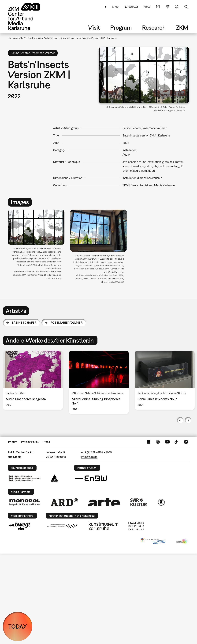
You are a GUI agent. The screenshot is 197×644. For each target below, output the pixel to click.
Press (147, 7)
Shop (115, 7)
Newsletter (131, 7)
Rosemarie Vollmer (67, 323)
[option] (36, 246)
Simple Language (158, 7)
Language (177, 7)
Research (154, 27)
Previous (180, 420)
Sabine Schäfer (24, 323)
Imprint (13, 442)
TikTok (177, 442)
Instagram (158, 442)
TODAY (18, 626)
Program (121, 27)
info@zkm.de (89, 457)
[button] (144, 75)
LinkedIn (186, 442)
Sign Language (167, 7)
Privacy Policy (30, 442)
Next (188, 420)
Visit (94, 27)
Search (186, 7)
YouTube (167, 442)
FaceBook (149, 442)
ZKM (182, 27)
